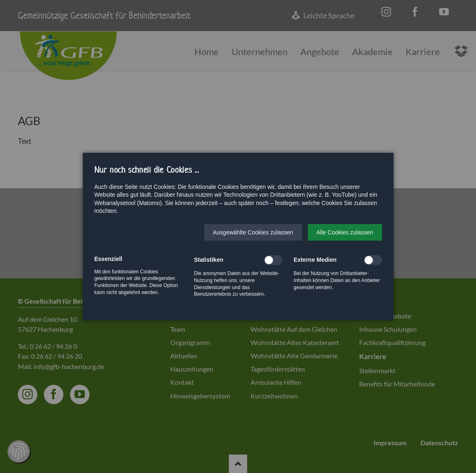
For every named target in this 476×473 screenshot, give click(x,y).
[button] (253, 232)
